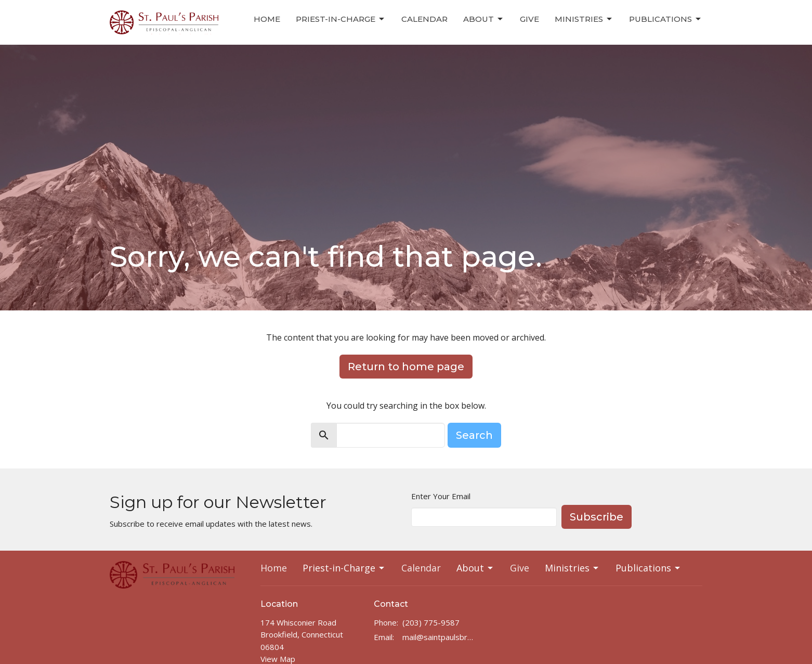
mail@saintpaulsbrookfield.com (440, 637)
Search (474, 435)
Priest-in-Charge (341, 19)
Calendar (424, 19)
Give (529, 19)
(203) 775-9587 (431, 622)
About (484, 19)
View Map (278, 659)
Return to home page (406, 367)
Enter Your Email (441, 496)
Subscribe (597, 517)
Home (267, 19)
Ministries (584, 19)
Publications (666, 19)
